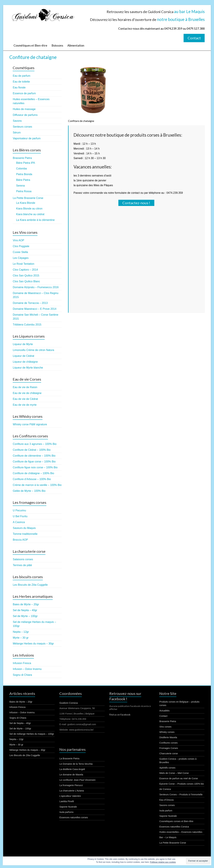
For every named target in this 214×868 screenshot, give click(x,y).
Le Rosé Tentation (23, 264)
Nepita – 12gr (21, 632)
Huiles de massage (24, 109)
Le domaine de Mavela (71, 775)
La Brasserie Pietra (69, 758)
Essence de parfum (24, 93)
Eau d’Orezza (166, 800)
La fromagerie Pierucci (71, 785)
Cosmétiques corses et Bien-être (176, 821)
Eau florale (19, 87)
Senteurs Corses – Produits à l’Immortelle (181, 794)
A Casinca (19, 522)
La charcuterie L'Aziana (72, 791)
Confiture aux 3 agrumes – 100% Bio (35, 444)
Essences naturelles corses (74, 817)
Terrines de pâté (22, 565)
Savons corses (167, 805)
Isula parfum (166, 811)
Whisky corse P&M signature (30, 424)
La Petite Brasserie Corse (28, 198)
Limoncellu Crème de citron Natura (33, 350)
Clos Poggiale (21, 246)
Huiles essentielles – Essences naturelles (181, 832)
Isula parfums (66, 812)
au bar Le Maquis (189, 11)
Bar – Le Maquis (168, 837)
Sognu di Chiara (22, 675)
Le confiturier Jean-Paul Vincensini (77, 780)
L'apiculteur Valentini (70, 796)
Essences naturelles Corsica (174, 827)
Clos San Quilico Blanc (26, 281)
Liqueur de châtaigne (25, 362)
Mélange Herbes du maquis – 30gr (33, 644)
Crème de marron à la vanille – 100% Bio (37, 485)
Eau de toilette (21, 82)
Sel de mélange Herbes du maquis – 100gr (32, 734)
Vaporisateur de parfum (27, 138)
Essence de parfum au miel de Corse (179, 778)
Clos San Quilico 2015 (26, 276)
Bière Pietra (23, 180)
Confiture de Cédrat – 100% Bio (32, 450)
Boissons (57, 45)
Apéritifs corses (167, 768)
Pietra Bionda (24, 174)
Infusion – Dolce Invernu (27, 669)
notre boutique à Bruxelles (181, 19)
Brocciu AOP (20, 540)
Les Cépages (21, 258)
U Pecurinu (19, 510)
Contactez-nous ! (136, 203)
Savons (17, 121)
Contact (194, 38)
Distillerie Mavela (168, 737)
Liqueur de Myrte (23, 344)
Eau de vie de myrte (25, 405)
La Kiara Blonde (26, 203)
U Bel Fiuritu (20, 516)
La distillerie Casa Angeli (72, 769)
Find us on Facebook (120, 715)
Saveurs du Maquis (24, 528)
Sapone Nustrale (68, 807)
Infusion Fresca (22, 663)
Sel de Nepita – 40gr (25, 610)
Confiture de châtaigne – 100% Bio (33, 473)
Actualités (164, 711)
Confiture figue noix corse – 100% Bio (35, 467)
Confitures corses (168, 743)
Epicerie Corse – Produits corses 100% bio (182, 784)
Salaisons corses (23, 559)
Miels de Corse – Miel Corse (174, 773)
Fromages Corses (169, 748)
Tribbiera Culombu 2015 (27, 325)
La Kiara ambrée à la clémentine (35, 220)
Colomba (21, 169)
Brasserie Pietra (22, 158)
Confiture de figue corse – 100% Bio (34, 462)
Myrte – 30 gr (21, 638)
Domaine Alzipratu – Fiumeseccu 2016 (36, 287)
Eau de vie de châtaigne (27, 393)
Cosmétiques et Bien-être (30, 45)
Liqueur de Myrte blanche (28, 368)
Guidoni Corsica (69, 703)
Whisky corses (167, 732)
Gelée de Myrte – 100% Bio (29, 491)
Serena (20, 186)
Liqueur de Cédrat (23, 356)
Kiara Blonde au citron (29, 209)
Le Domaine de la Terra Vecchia (76, 764)
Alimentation (76, 45)
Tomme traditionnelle (25, 534)
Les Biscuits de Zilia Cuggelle (30, 585)
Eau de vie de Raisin (25, 387)
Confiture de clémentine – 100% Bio (34, 456)
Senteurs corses (22, 127)
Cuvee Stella (20, 252)
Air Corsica (165, 789)
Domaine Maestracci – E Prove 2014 (35, 309)
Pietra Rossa (24, 191)
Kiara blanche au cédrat (30, 214)
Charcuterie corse (169, 753)
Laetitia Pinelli (67, 801)
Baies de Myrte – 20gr (26, 604)
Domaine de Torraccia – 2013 (30, 303)
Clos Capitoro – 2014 (25, 270)
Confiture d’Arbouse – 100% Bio (32, 479)
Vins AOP (18, 240)
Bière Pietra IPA (25, 163)
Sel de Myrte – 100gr (25, 616)
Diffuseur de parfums (25, 115)
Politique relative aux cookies (163, 862)
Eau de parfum (21, 76)
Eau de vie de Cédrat (25, 399)
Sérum (17, 133)
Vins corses (165, 727)
